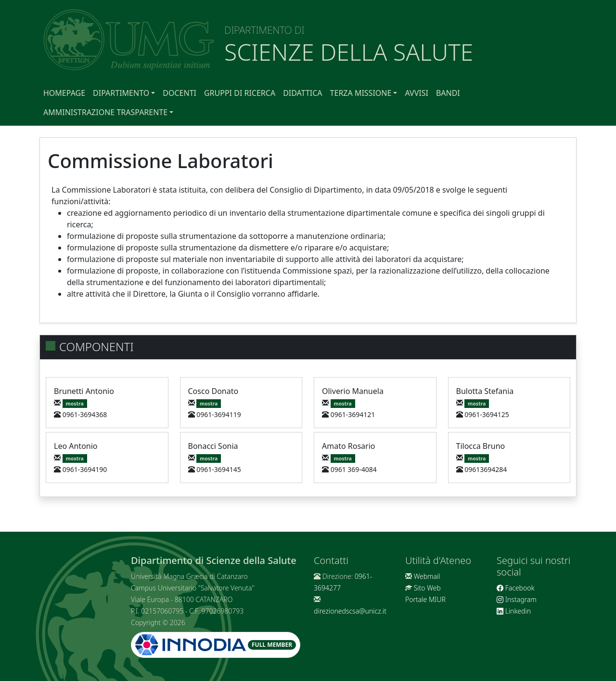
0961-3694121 (353, 414)
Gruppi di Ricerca (240, 93)
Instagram (517, 599)
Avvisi (416, 93)
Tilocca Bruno (481, 446)
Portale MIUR (425, 599)
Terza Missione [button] (361, 93)
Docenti (180, 93)
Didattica (302, 93)
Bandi (448, 93)
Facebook (515, 588)
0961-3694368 (85, 414)
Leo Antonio (76, 446)
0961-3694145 (219, 469)
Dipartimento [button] (121, 93)
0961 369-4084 (354, 469)
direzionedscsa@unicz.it (350, 611)
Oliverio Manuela (353, 391)
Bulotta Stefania (485, 391)
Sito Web (427, 588)
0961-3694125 (487, 414)
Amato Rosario (348, 446)
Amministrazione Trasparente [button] (105, 112)
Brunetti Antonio (84, 391)
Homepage (64, 93)
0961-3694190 (85, 469)
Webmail (427, 576)
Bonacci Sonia (213, 446)
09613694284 (486, 469)
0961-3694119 (219, 414)
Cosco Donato (213, 391)
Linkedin (514, 611)
